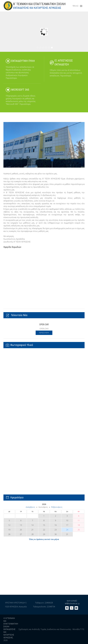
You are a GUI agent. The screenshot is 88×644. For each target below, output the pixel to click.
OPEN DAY (44, 324)
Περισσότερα (44, 333)
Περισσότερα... (12, 78)
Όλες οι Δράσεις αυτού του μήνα (44, 539)
